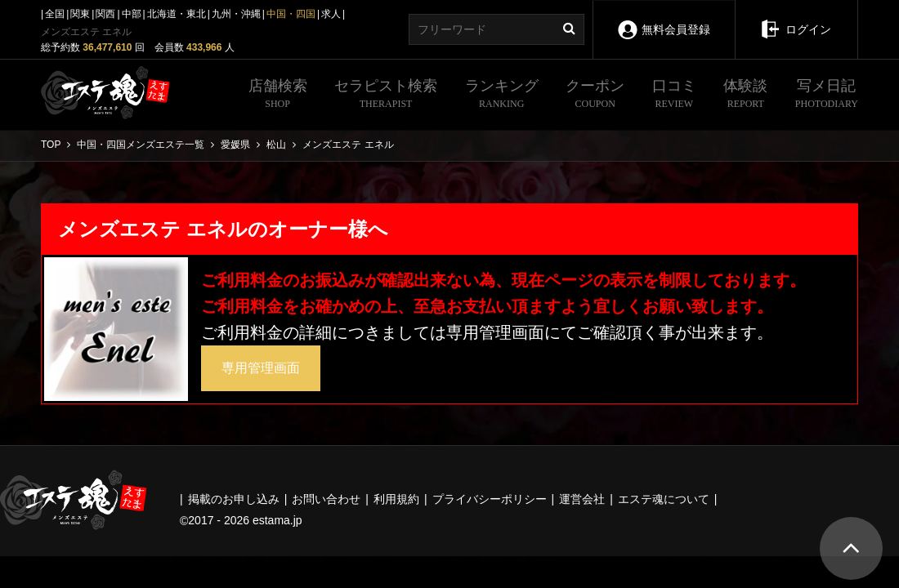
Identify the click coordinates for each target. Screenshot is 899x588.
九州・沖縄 (236, 14)
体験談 (745, 96)
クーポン (595, 96)
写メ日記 (827, 96)
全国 (55, 14)
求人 (331, 14)
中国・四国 (291, 14)
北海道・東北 (177, 14)
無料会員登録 (664, 18)
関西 (105, 14)
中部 (132, 14)
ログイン (796, 18)
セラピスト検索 (386, 96)
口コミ (674, 96)
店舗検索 (278, 96)
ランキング (502, 96)
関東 (80, 14)
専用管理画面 (261, 368)
